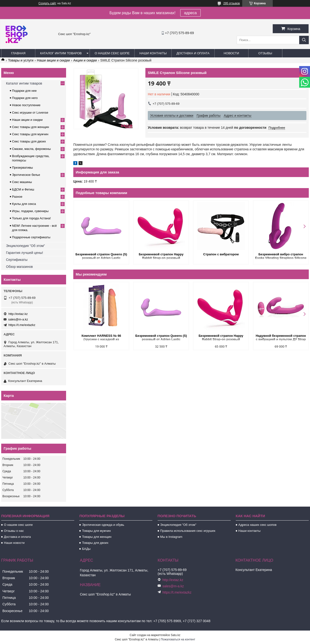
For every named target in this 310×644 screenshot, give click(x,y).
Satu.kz (175, 635)
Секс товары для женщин (31, 127)
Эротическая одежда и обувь (103, 525)
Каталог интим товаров (61, 53)
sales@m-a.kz (18, 319)
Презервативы (22, 168)
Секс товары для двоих (29, 141)
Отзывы (265, 53)
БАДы (86, 549)
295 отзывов (232, 3)
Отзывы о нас (14, 531)
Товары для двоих (95, 543)
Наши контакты (153, 53)
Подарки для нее (24, 91)
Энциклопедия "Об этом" (25, 246)
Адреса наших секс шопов (257, 525)
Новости (231, 53)
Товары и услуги (21, 60)
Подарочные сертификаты (31, 237)
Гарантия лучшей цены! (25, 253)
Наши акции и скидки (53, 60)
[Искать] (304, 40)
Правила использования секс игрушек (188, 531)
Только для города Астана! (31, 218)
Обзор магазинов (19, 267)
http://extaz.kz (18, 314)
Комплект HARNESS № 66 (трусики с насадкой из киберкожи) (101, 338)
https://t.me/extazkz (22, 325)
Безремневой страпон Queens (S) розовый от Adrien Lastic (101, 256)
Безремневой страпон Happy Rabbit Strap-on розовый (161, 256)
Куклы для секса (24, 204)
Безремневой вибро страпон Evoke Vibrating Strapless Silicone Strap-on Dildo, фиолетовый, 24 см (281, 256)
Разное (17, 197)
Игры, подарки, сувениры (30, 211)
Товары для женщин (97, 537)
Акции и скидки (85, 60)
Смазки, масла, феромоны (31, 149)
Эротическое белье (26, 175)
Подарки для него (25, 98)
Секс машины (22, 182)
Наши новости (14, 543)
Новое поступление (26, 105)
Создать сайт (47, 3)
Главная (18, 53)
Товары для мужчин (96, 531)
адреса (190, 13)
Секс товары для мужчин (30, 134)
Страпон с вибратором (221, 254)
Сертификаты (17, 260)
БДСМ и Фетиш (23, 189)
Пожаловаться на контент (178, 639)
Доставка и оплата (193, 53)
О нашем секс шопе (112, 53)
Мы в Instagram (171, 537)
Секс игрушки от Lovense (30, 113)
